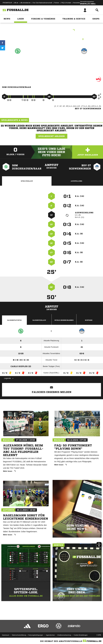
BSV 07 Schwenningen (84, 62)
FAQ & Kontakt (66, 3)
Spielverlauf (27, 181)
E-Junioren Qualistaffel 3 (52, 30)
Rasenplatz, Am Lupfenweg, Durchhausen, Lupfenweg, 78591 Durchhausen (51, 39)
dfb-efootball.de (25, 3)
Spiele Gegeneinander (64, 320)
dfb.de (16, 3)
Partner (57, 3)
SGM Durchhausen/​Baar (18, 62)
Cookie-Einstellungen (81, 635)
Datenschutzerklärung (19, 635)
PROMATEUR (7, 3)
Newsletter (77, 3)
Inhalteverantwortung (64, 635)
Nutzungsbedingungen (36, 635)
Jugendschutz (50, 635)
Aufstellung (76, 181)
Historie (89, 320)
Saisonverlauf (39, 320)
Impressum (6, 635)
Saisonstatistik (14, 320)
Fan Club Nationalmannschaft (42, 3)
